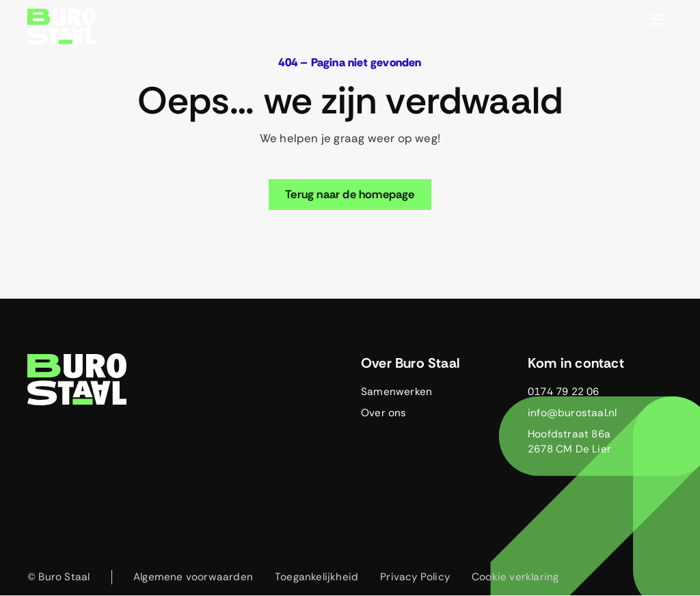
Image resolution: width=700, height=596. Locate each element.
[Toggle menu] (659, 19)
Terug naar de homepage (350, 194)
